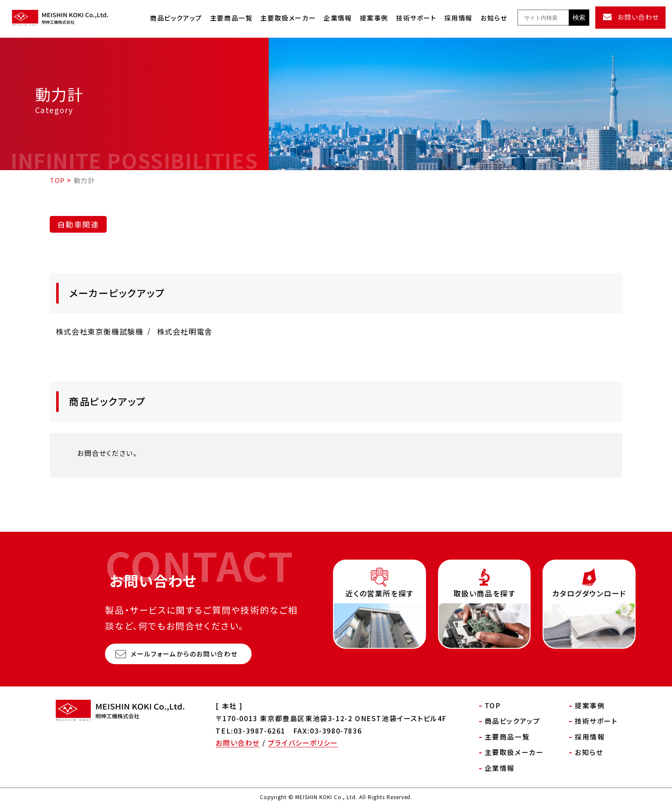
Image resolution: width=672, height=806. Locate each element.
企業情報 (338, 18)
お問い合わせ (238, 743)
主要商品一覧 (231, 18)
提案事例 (374, 18)
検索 (579, 17)
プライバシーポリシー (303, 743)
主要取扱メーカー (288, 18)
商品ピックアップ (176, 18)
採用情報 (459, 18)
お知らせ (494, 18)
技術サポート (416, 18)
